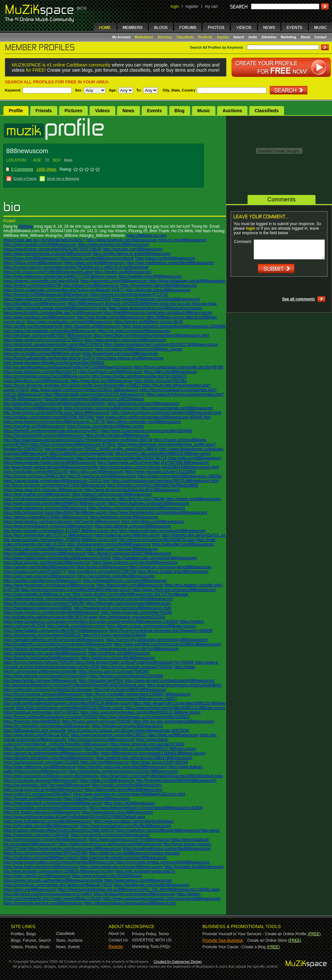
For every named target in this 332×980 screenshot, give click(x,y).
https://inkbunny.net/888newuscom (33, 408)
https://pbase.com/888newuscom (91, 285)
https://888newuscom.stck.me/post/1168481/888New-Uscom (153, 753)
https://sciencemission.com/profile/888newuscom (45, 840)
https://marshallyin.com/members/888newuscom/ (45, 808)
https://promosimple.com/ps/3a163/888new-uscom (47, 376)
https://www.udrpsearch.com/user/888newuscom (45, 508)
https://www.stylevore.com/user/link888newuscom (135, 563)
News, (61, 947)
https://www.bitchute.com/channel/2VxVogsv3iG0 (45, 676)
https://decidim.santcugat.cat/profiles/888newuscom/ (122, 767)
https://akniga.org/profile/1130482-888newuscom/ (46, 517)
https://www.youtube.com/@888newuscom (40, 245)
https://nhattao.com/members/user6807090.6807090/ (49, 417)
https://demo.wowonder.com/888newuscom (143, 422)
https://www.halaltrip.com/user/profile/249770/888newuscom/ (56, 631)
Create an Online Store (267, 940)
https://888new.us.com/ (147, 236)
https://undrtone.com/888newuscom (119, 653)
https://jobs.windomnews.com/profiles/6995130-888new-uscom (70, 708)
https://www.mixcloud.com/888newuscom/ (39, 317)
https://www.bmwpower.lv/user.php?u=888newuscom (133, 649)
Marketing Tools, (146, 947)
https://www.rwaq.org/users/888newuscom (40, 576)
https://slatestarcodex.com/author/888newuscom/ (155, 558)
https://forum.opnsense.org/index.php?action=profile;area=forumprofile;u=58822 (72, 385)
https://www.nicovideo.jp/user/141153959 (160, 472)
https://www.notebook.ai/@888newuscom (39, 458)
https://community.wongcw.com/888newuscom (43, 903)
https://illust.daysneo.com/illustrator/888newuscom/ (47, 563)
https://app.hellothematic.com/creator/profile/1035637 (144, 717)
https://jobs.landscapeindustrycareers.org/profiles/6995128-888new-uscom (67, 703)
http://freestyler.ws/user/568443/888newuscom (176, 780)
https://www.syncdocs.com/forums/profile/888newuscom (51, 612)
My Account (122, 37)
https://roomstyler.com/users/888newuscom (101, 408)
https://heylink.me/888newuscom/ (123, 272)
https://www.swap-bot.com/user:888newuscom (43, 490)
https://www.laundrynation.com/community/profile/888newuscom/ (59, 862)
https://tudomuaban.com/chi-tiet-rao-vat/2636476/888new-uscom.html (159, 467)
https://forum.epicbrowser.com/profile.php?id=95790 (178, 367)
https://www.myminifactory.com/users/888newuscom (48, 526)
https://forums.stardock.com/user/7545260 (137, 667)
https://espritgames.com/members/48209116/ (42, 635)
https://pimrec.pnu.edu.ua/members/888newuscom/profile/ (53, 880)
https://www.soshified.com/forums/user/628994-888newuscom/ (167, 644)
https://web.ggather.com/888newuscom (37, 494)
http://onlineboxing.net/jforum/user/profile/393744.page (50, 617)
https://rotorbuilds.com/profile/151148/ (36, 472)
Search (239, 37)
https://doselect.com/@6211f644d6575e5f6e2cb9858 (153, 485)
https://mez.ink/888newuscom (130, 803)
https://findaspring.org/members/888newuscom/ (135, 894)
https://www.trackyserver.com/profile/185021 (109, 735)
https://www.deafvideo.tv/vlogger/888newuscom (149, 503)
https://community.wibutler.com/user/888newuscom (123, 858)
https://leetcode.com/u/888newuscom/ (158, 290)
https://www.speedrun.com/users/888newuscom (125, 340)
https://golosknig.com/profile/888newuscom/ (135, 599)
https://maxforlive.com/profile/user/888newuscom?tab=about (168, 830)
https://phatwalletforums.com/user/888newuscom (125, 581)
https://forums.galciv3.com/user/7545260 (114, 671)
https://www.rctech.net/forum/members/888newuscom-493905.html (154, 417)
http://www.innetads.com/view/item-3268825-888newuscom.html (59, 871)
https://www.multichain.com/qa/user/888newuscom (162, 531)
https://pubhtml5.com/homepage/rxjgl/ (81, 454)
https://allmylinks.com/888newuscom (153, 522)
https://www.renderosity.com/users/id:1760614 (43, 340)
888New (26, 226)
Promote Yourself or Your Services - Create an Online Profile (254, 934)
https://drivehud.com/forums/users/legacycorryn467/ (48, 894)
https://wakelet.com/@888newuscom (150, 276)
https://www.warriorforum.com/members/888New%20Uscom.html (129, 794)
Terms (164, 934)
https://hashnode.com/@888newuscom (114, 281)
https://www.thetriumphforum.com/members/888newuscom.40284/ (145, 808)
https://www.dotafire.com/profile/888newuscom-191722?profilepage (130, 594)
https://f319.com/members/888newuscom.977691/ (73, 444)
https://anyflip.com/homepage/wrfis (33, 326)
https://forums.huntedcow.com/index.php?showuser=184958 (161, 631)
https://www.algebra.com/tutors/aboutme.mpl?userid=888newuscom (62, 522)
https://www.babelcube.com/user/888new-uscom (121, 867)
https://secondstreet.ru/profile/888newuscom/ (116, 576)
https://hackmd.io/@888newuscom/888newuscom (46, 295)
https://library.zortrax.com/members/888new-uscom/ (151, 626)
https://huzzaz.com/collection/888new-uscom (105, 426)
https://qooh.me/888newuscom (30, 889)
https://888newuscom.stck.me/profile (35, 731)
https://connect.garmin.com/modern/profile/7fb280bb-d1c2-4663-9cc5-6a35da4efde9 (76, 267)
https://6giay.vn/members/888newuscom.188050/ (180, 476)
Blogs (31, 934)
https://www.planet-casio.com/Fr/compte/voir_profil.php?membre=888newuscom (86, 742)
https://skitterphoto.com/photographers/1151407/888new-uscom (123, 771)
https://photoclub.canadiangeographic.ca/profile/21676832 (53, 345)
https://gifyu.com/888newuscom (97, 472)
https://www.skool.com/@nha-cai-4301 (36, 735)
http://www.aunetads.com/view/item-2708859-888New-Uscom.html (60, 540)
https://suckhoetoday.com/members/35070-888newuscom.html (165, 481)
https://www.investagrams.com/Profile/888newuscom (126, 826)
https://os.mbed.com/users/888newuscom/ (134, 331)
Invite (253, 37)
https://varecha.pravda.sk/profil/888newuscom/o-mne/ (61, 308)
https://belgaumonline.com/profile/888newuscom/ (109, 544)
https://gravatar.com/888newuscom (132, 249)
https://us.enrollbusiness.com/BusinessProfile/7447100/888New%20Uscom (68, 367)
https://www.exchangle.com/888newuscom (176, 408)
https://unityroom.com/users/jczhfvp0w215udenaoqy (48, 690)
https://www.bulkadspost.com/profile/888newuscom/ (48, 821)
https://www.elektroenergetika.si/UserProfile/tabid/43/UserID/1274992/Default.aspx (74, 817)
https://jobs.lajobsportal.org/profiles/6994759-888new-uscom (55, 513)
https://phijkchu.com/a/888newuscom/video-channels (134, 853)
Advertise (269, 37)
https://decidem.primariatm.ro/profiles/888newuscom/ (49, 758)
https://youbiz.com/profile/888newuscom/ (126, 785)
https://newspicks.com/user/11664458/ (36, 835)
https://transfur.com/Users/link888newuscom (41, 658)
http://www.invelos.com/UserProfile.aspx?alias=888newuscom (57, 413)
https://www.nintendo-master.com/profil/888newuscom (50, 463)
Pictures (73, 111)
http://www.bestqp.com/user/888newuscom (40, 681)
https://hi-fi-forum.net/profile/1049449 (114, 635)
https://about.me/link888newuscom (165, 258)
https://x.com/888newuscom (183, 240)
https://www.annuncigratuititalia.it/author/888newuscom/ (132, 490)
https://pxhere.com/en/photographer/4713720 (129, 295)
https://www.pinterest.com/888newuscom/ (114, 245)
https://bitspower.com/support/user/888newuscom (128, 603)
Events (155, 111)
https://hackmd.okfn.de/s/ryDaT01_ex (193, 535)
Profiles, (18, 934)
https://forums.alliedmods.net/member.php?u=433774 (49, 358)
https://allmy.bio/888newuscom (170, 372)
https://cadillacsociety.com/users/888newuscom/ (45, 553)
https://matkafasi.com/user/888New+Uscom (41, 858)
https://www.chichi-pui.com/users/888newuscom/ (174, 590)
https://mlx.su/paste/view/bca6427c (145, 871)
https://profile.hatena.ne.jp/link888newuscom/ (132, 254)
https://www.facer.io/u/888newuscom (102, 381)
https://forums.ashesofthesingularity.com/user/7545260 (50, 717)
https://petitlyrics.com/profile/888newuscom (118, 658)
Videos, (17, 947)
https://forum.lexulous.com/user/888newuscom (43, 694)
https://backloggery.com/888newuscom (130, 585)
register (192, 6)
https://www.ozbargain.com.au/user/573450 (147, 744)
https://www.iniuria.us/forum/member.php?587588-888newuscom (153, 463)
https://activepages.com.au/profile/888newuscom (45, 653)
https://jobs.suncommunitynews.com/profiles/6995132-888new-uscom (141, 712)
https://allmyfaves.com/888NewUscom (36, 381)
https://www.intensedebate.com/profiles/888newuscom (50, 331)
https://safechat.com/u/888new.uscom (127, 535)
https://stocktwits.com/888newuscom (35, 304)
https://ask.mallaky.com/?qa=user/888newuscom (116, 549)
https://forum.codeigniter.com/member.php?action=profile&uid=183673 (64, 290)
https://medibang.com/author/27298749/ (102, 572)
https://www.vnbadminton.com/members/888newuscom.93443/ (57, 558)
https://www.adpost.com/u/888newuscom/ (117, 812)
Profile (16, 111)
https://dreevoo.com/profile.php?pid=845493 (41, 281)
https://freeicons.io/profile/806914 (32, 721)
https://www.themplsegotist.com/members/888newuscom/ (158, 513)
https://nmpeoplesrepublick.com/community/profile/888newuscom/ (60, 499)
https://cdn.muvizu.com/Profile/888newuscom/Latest (48, 272)
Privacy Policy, (145, 934)
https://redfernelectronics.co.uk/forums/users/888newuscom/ (110, 844)
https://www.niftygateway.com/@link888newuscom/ (156, 299)
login (175, 6)
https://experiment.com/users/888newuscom (120, 354)
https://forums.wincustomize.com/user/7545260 (44, 603)
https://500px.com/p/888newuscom (33, 263)
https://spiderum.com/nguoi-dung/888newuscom (170, 567)
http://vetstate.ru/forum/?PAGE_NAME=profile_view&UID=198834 (101, 449)
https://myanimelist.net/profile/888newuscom (159, 285)
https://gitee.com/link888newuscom (95, 263)
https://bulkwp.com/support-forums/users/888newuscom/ (136, 508)
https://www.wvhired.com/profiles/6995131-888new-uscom (175, 708)
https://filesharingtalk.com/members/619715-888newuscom (95, 394)
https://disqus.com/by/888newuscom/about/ (97, 258)
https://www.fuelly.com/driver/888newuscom (41, 867)
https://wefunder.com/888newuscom (183, 544)
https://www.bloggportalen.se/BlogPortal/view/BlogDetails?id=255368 (134, 662)
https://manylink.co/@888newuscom (34, 426)
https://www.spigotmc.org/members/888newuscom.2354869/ (174, 326)
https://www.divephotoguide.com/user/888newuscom (49, 349)
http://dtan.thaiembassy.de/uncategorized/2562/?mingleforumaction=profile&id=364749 (78, 440)
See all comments (298, 299)
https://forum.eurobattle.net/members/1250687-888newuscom (138, 694)
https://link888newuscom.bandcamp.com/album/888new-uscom (158, 313)
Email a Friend (25, 178)
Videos (102, 111)
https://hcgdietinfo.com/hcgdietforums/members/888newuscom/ (58, 644)
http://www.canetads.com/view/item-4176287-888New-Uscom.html (60, 531)
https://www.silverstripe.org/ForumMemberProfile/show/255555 (57, 299)
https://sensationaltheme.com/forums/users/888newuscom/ (54, 640)
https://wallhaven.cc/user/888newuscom (124, 517)
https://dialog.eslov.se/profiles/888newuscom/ (123, 790)
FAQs (165, 947)
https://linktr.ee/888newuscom (173, 735)
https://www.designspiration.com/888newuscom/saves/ (155, 308)
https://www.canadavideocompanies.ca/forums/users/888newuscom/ (162, 899)
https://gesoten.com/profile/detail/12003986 (126, 676)
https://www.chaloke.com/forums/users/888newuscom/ (75, 849)
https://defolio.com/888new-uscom (76, 626)
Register (116, 947)
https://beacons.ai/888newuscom (92, 326)
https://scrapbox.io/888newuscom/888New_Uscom (138, 349)
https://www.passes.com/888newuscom (138, 880)
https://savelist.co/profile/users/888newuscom (42, 581)
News (128, 111)
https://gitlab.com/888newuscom (107, 780)
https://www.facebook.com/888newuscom (121, 240)
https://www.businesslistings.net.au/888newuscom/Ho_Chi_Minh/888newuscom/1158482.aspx (139, 889)
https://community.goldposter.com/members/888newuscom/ (157, 640)
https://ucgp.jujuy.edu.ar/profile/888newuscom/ (43, 790)
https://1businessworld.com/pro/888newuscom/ (44, 435)
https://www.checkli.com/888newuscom (37, 876)
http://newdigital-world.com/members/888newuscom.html (122, 608)
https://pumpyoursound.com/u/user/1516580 (41, 762)
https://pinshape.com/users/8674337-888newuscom (48, 335)
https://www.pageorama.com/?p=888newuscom (129, 840)
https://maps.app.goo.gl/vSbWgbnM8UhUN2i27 (44, 240)
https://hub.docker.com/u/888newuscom (110, 317)
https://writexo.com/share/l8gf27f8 (32, 285)
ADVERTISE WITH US (152, 940)
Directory (165, 37)
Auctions (232, 111)
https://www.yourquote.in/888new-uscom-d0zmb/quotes (51, 776)
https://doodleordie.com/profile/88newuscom (151, 885)
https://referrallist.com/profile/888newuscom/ (41, 826)
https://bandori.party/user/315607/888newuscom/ (129, 553)
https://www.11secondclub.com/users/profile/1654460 (146, 431)
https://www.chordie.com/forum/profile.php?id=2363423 (138, 376)
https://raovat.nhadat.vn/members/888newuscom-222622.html (57, 481)
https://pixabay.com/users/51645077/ (35, 572)
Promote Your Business (223, 940)
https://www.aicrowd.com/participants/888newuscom (170, 681)
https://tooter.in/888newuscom (102, 567)
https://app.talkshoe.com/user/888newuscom (133, 526)
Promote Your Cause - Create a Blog (234, 947)
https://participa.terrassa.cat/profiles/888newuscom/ (47, 699)
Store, (61, 940)
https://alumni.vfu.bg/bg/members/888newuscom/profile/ (51, 753)
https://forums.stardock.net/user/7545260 (39, 662)
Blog (180, 111)
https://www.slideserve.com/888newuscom (40, 767)
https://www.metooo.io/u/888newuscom (130, 358)
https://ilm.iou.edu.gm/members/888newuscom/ (173, 721)
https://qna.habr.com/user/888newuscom (38, 549)
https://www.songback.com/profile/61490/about (133, 821)
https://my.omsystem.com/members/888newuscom (47, 726)
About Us (116, 934)
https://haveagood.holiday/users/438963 (38, 608)
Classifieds (185, 37)
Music (204, 111)
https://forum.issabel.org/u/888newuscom (173, 572)
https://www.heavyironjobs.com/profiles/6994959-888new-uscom (76, 590)
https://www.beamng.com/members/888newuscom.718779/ (54, 422)
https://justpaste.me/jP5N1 (101, 681)
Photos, (32, 947)
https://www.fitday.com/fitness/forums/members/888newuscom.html (151, 335)
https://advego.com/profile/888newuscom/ (39, 567)
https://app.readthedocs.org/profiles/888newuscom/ (170, 263)
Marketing (288, 37)
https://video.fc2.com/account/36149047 (38, 794)
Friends (44, 111)
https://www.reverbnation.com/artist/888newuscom (69, 322)
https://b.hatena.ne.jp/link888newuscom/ (102, 476)
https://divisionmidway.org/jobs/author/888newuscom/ (130, 903)
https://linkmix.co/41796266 (141, 499)
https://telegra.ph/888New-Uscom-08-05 (149, 322)
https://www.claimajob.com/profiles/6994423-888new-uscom (55, 503)
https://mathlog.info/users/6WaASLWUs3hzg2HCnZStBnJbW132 (59, 830)
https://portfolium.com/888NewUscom (110, 372)
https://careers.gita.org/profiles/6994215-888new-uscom (163, 454)
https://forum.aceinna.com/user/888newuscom (43, 749)
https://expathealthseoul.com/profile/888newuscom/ (167, 849)
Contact (321, 37)
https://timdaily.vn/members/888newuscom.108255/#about (94, 399)
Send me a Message (63, 178)
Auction (223, 37)
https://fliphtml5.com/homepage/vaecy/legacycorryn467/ (51, 431)
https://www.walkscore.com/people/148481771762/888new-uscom (60, 276)
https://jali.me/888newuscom (105, 762)
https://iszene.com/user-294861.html (34, 476)
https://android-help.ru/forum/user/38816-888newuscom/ (144, 758)
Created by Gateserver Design (178, 962)
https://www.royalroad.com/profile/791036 (136, 612)
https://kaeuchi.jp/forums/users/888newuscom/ (112, 494)
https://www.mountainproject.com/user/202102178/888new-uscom (161, 345)
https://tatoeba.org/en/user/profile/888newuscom (45, 649)
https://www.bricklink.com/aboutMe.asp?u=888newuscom (52, 313)
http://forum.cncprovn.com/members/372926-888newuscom (55, 485)
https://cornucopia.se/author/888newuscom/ (41, 780)
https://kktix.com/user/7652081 (160, 381)
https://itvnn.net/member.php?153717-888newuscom (49, 535)
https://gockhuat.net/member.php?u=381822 (41, 712)
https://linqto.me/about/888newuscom (117, 435)
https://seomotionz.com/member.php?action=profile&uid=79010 (58, 885)
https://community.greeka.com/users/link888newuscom (163, 862)
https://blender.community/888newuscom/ (127, 726)
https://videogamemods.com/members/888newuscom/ (50, 599)
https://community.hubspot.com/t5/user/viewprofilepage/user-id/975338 (128, 731)
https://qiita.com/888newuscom (195, 458)
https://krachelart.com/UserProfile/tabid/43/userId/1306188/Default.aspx (161, 776)
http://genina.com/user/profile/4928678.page (157, 540)
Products (205, 37)
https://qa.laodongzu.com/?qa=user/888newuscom (47, 785)
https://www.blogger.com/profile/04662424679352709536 (52, 249)
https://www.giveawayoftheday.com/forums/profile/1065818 (54, 363)
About (305, 37)
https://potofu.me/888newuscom (193, 499)
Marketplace (144, 37)
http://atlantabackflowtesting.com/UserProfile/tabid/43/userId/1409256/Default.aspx (74, 685)
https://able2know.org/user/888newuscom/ (143, 404)
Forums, (30, 940)
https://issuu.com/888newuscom (31, 258)
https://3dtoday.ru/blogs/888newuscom (96, 799)
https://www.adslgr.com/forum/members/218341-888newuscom (84, 390)
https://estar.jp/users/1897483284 (159, 762)
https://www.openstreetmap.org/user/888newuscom (47, 254)
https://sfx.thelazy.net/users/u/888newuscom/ (42, 812)
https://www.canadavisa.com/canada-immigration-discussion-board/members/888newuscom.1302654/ (91, 622)
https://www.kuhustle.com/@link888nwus (107, 876)
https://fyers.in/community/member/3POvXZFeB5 (46, 853)
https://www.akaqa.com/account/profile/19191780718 (121, 458)
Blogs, (16, 940)
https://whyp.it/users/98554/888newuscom (130, 690)
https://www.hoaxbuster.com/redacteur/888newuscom (49, 585)
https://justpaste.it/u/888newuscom (194, 867)
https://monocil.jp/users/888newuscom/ (101, 740)
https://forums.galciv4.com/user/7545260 (97, 721)
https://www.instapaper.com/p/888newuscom (187, 281)
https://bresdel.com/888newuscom (33, 799)
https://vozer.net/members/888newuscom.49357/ (135, 699)
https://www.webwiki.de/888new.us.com (37, 594)
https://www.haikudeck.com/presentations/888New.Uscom (53, 803)
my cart (211, 6)
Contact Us (118, 940)
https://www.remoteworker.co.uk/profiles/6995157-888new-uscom (140, 749)
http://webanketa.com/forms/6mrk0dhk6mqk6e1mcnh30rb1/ (54, 404)
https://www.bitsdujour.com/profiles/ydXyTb (40, 372)
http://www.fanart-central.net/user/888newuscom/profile (51, 467)
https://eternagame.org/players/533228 (132, 617)
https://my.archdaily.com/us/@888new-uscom (42, 354)
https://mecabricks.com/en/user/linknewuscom (110, 835)
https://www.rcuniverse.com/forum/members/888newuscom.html (166, 413)
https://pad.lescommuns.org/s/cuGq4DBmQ (184, 685)
